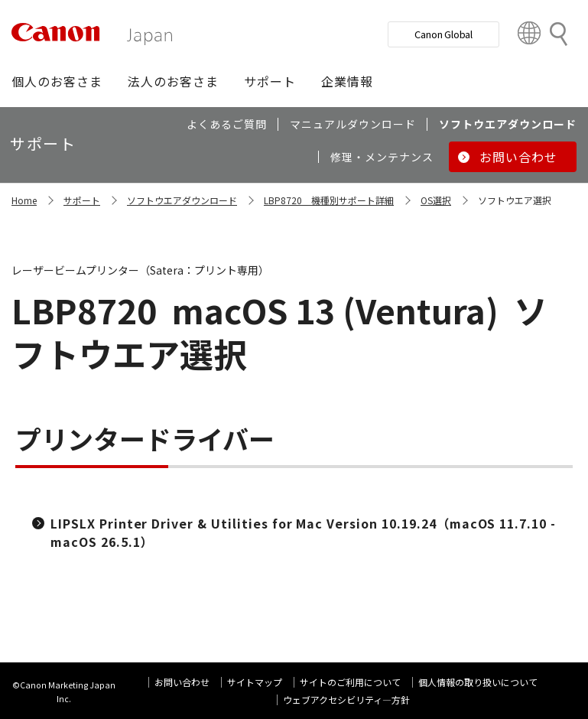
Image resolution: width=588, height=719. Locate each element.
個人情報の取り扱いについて (478, 682)
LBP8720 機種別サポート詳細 (329, 200)
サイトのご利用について (350, 682)
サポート (82, 200)
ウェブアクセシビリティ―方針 (346, 699)
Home (24, 200)
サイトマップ (255, 682)
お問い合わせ (182, 682)
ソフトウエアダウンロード (182, 200)
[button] (57, 81)
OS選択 (436, 200)
